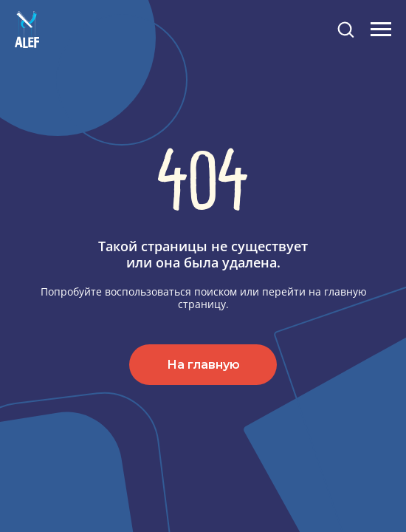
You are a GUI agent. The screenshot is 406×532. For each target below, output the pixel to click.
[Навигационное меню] (381, 30)
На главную (203, 365)
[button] (345, 29)
